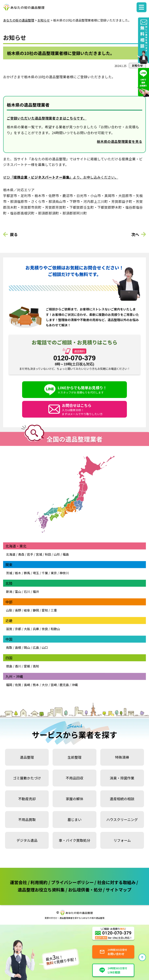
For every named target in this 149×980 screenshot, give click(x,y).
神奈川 (64, 573)
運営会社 (18, 882)
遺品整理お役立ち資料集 (41, 890)
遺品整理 (27, 757)
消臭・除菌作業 (122, 778)
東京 (54, 573)
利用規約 (39, 882)
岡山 (27, 647)
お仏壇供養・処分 (85, 890)
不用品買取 (27, 819)
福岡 (9, 685)
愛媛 (27, 666)
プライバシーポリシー (72, 882)
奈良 (45, 629)
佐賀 (18, 685)
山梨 (9, 610)
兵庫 (36, 629)
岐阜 (27, 610)
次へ (135, 234)
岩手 (30, 554)
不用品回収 (74, 778)
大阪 (27, 629)
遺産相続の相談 (122, 799)
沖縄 (75, 685)
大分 (45, 685)
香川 (18, 666)
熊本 (36, 685)
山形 (57, 554)
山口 (45, 647)
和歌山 (55, 629)
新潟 (9, 592)
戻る (14, 234)
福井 (36, 592)
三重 (54, 610)
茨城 (9, 573)
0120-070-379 (74, 358)
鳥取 (9, 647)
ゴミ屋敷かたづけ (27, 778)
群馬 (27, 573)
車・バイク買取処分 (74, 840)
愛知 (45, 610)
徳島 (9, 666)
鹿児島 (64, 685)
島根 (18, 647)
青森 (21, 554)
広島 (36, 647)
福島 (66, 554)
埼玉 (36, 573)
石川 (27, 592)
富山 (18, 592)
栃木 (18, 573)
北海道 (11, 554)
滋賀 (9, 629)
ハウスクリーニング (122, 819)
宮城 (39, 554)
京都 (18, 629)
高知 (36, 666)
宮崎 (54, 685)
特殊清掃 (122, 757)
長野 (18, 610)
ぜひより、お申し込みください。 (61, 177)
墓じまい (74, 819)
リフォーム (122, 840)
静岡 (36, 610)
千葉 (45, 573)
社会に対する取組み (116, 882)
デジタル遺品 (27, 840)
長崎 (27, 685)
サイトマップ (119, 890)
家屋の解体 (74, 799)
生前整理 (74, 757)
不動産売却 (27, 799)
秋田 (48, 554)
